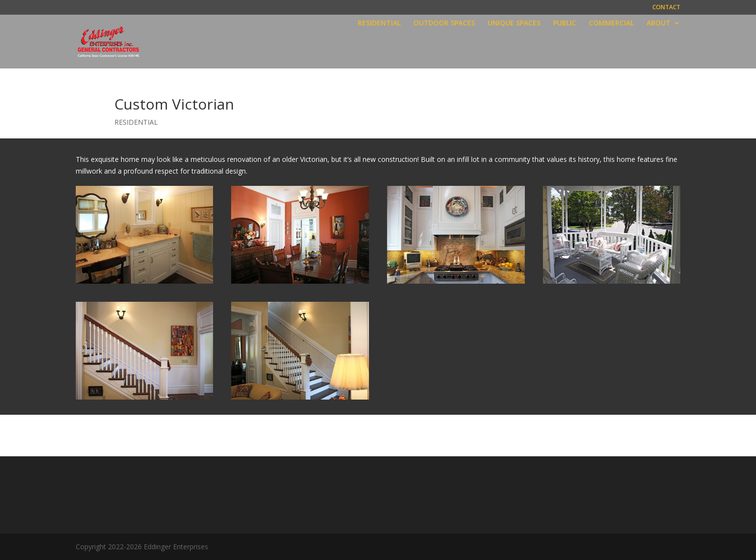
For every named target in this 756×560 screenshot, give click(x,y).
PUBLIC (565, 23)
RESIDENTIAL (379, 23)
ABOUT (659, 23)
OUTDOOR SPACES (444, 23)
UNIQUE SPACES (514, 23)
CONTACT (666, 8)
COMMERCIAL (611, 23)
